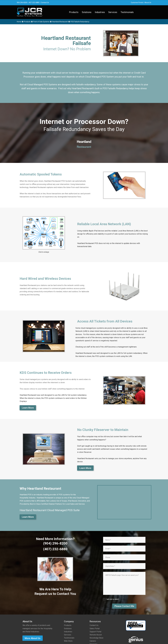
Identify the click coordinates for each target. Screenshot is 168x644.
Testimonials (127, 12)
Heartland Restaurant (60, 22)
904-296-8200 (22, 3)
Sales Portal (95, 629)
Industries (100, 12)
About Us (148, 3)
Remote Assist (96, 635)
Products (74, 12)
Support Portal (95, 632)
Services (113, 12)
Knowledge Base (96, 638)
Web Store (68, 641)
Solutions (87, 12)
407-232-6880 (34, 3)
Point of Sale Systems (41, 22)
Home (19, 22)
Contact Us (45, 3)
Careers (93, 641)
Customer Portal (137, 3)
